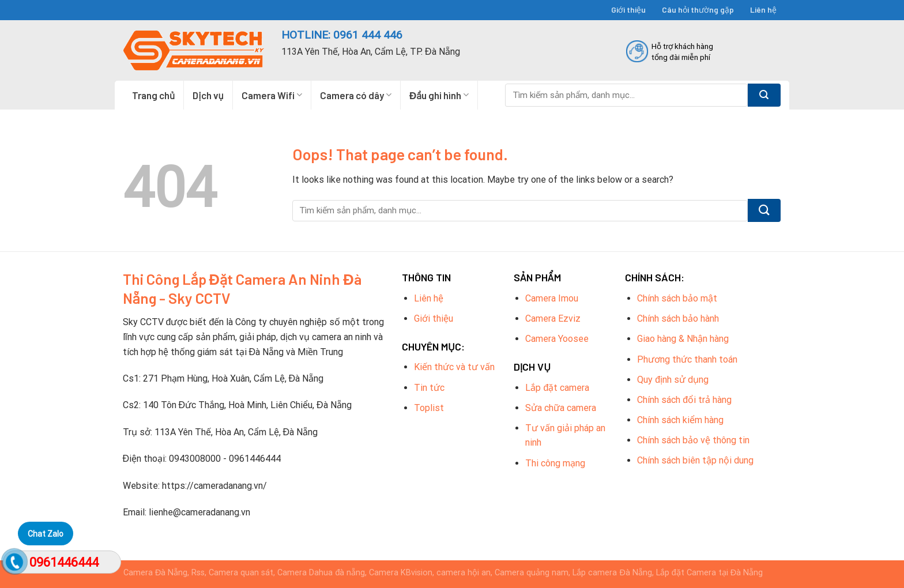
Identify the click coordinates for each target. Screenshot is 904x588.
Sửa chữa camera (561, 408)
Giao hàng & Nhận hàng (683, 339)
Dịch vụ (208, 95)
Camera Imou (552, 298)
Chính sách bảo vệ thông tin (693, 440)
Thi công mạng (555, 463)
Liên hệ (763, 10)
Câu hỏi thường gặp (698, 10)
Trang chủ (153, 95)
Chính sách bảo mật (677, 298)
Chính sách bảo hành (678, 318)
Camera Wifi (272, 95)
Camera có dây (356, 95)
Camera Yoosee (557, 339)
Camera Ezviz (553, 318)
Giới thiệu (628, 10)
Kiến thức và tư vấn (454, 367)
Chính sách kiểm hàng (680, 420)
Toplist (429, 408)
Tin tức (429, 388)
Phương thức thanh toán (687, 359)
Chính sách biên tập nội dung (695, 460)
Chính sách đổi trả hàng (684, 400)
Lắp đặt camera (557, 388)
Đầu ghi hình (439, 95)
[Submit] (764, 95)
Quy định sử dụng (673, 380)
